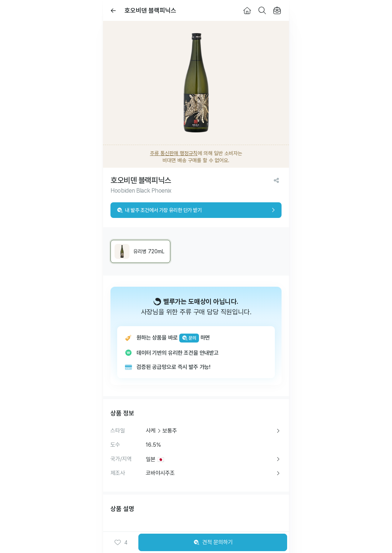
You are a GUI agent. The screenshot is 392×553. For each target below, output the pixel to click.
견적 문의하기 (213, 543)
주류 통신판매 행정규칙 (174, 153)
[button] (121, 543)
